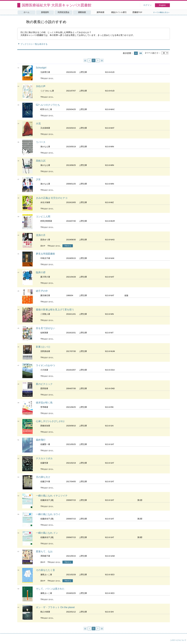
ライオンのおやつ (45, 365)
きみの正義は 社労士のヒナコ (52, 198)
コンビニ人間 (43, 217)
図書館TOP (137, 12)
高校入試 (41, 161)
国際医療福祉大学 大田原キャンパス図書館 (57, 5)
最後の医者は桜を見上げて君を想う (55, 310)
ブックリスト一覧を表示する (34, 44)
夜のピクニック (44, 384)
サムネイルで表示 (141, 53)
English (162, 5)
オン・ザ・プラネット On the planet (55, 607)
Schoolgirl (41, 68)
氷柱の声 (41, 86)
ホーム (26, 12)
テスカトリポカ (44, 458)
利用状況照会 (63, 12)
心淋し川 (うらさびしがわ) (50, 421)
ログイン (148, 5)
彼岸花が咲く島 (44, 403)
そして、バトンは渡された (50, 589)
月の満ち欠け (43, 477)
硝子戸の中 (42, 291)
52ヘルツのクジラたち (48, 105)
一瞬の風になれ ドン (47, 533)
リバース (41, 142)
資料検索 (100, 12)
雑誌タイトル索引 (119, 12)
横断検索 (82, 12)
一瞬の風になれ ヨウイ (48, 514)
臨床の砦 (41, 272)
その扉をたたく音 (45, 570)
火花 (38, 123)
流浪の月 (41, 235)
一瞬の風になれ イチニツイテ (52, 496)
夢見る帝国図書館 (45, 254)
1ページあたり (152, 53)
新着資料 (45, 12)
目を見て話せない (45, 328)
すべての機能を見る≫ (161, 12)
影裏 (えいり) (43, 347)
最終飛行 (41, 440)
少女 (38, 179)
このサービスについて (178, 640)
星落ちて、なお (44, 551)
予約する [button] (68, 246)
